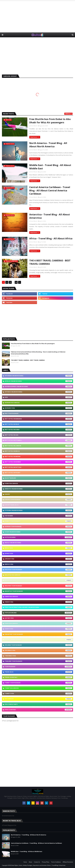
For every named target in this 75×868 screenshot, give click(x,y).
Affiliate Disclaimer (68, 862)
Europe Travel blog (38, 505)
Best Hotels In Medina (38, 457)
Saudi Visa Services (38, 623)
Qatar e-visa (38, 618)
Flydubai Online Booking (38, 510)
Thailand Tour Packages (38, 661)
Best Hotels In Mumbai (38, 462)
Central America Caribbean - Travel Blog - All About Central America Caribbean (50, 190)
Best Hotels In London (38, 446)
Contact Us (37, 862)
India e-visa (38, 548)
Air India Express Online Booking (38, 387)
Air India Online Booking (38, 392)
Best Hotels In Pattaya (38, 467)
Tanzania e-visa (38, 656)
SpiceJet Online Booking (38, 640)
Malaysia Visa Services (38, 575)
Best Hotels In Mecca (38, 451)
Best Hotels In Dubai (38, 430)
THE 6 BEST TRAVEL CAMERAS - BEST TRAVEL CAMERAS (50, 262)
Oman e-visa (38, 602)
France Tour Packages (38, 521)
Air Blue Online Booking (38, 381)
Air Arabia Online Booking (38, 376)
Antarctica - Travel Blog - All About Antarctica (50, 216)
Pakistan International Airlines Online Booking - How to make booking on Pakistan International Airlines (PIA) (38, 353)
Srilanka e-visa (38, 650)
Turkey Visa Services (38, 688)
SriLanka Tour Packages (38, 645)
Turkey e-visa (38, 693)
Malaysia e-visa (38, 580)
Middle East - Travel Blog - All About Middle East (50, 167)
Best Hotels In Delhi (38, 424)
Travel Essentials (38, 677)
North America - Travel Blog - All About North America (48, 145)
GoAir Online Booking (38, 532)
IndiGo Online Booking (38, 543)
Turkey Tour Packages (38, 683)
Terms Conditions (56, 862)
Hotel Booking (38, 537)
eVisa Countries (38, 710)
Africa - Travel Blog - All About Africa (51, 238)
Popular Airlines (38, 613)
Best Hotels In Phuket (38, 473)
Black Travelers (38, 478)
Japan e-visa (38, 553)
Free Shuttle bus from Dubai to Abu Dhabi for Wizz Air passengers (50, 121)
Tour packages (38, 667)
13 (16, 282)
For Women (38, 516)
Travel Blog (38, 672)
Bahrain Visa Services (38, 403)
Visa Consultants (38, 704)
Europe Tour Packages (38, 500)
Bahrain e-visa (38, 408)
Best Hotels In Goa (38, 435)
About (30, 862)
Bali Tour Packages (38, 413)
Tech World (34, 126)
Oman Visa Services (38, 597)
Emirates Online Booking (38, 489)
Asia (38, 397)
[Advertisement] (37, 17)
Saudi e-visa (38, 629)
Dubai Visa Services (38, 483)
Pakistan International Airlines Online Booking (38, 607)
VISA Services (38, 699)
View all (68, 114)
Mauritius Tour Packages (38, 591)
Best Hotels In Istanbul (38, 440)
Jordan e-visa (38, 559)
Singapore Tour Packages (38, 634)
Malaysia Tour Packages (38, 570)
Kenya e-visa (38, 564)
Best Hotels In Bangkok (38, 419)
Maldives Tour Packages (38, 586)
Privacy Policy (46, 862)
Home (25, 862)
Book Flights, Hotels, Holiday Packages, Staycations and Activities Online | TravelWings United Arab (38, 865)
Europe (38, 494)
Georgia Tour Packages (38, 527)
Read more (34, 137)
